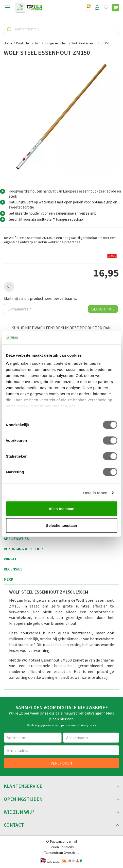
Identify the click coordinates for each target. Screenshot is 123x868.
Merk (8, 579)
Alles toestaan (62, 509)
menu (8, 8)
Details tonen (95, 492)
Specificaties (16, 539)
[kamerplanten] (61, 29)
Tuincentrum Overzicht (61, 853)
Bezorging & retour (23, 549)
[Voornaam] (33, 738)
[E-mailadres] (61, 750)
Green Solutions (62, 847)
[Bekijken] (115, 8)
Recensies (13, 569)
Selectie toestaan (61, 525)
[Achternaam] (91, 738)
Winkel (10, 559)
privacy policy (88, 725)
